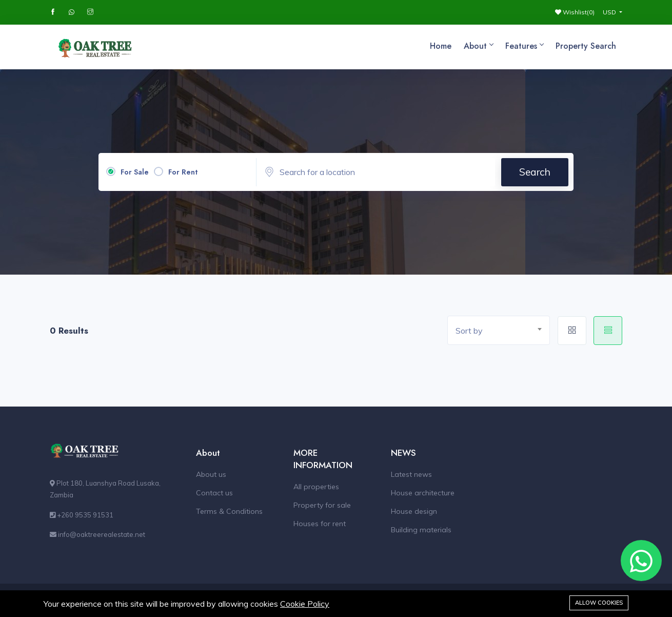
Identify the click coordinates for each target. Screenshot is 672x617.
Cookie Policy (305, 604)
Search (535, 172)
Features (524, 46)
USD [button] (610, 12)
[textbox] (502, 331)
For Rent (183, 172)
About (478, 46)
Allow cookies (599, 603)
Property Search (586, 46)
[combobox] (499, 330)
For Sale (135, 172)
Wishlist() (575, 12)
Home (441, 46)
